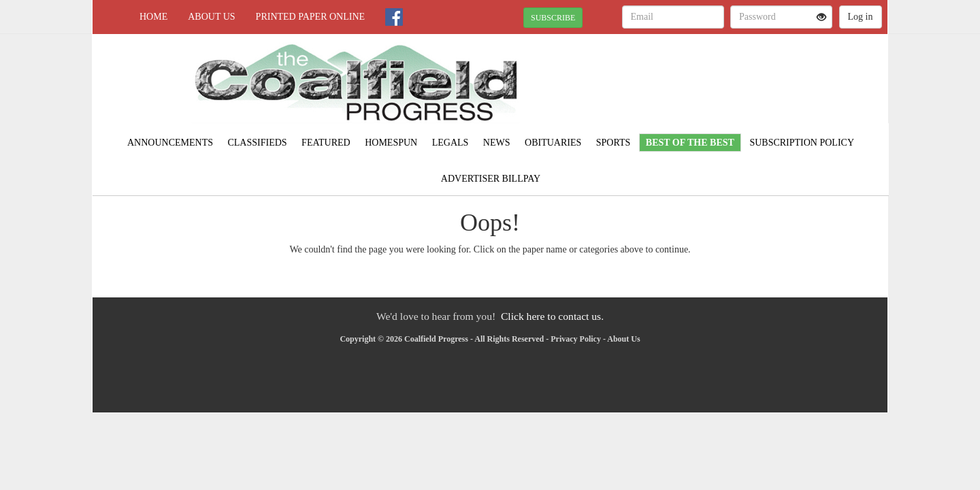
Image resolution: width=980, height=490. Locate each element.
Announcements (170, 143)
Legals (451, 143)
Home (153, 17)
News (497, 143)
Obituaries (553, 143)
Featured (326, 143)
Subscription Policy (802, 143)
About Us (211, 17)
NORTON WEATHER (763, 82)
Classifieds (257, 143)
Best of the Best (690, 143)
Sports (614, 143)
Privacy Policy (576, 339)
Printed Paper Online (311, 17)
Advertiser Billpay (491, 179)
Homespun (391, 143)
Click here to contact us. (552, 316)
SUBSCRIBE (553, 18)
